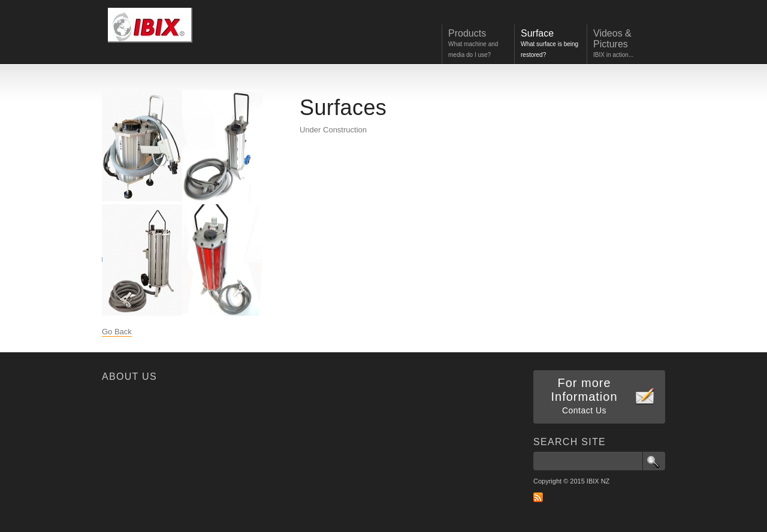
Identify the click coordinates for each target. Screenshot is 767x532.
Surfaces (343, 108)
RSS (538, 497)
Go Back (117, 332)
